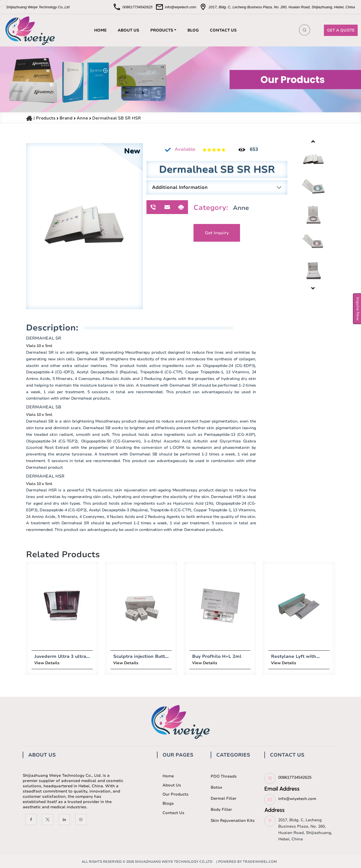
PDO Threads (224, 776)
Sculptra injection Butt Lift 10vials (119, 656)
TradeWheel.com (260, 862)
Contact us (173, 813)
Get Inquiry (217, 233)
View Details (27, 663)
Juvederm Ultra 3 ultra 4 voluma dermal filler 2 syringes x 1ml (42, 656)
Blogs (168, 803)
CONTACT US (223, 30)
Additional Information (180, 187)
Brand (67, 118)
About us (172, 785)
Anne (83, 118)
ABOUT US (128, 30)
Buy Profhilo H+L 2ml (197, 656)
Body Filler (221, 810)
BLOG (193, 30)
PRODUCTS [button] (162, 30)
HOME (100, 30)
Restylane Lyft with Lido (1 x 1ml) (273, 656)
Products (46, 118)
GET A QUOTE (341, 30)
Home (168, 776)
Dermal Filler (224, 798)
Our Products (176, 794)
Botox (216, 787)
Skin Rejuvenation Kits (233, 821)
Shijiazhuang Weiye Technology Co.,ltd (174, 862)
